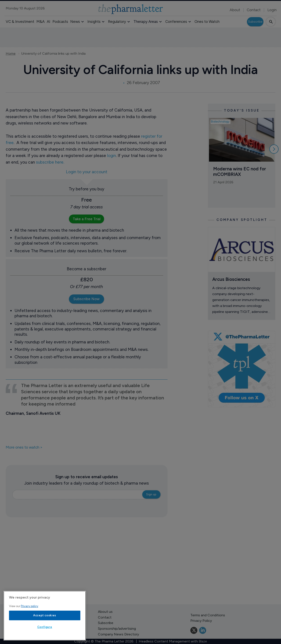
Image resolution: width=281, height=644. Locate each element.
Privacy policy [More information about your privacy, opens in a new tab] (30, 606)
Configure (45, 627)
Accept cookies (45, 615)
